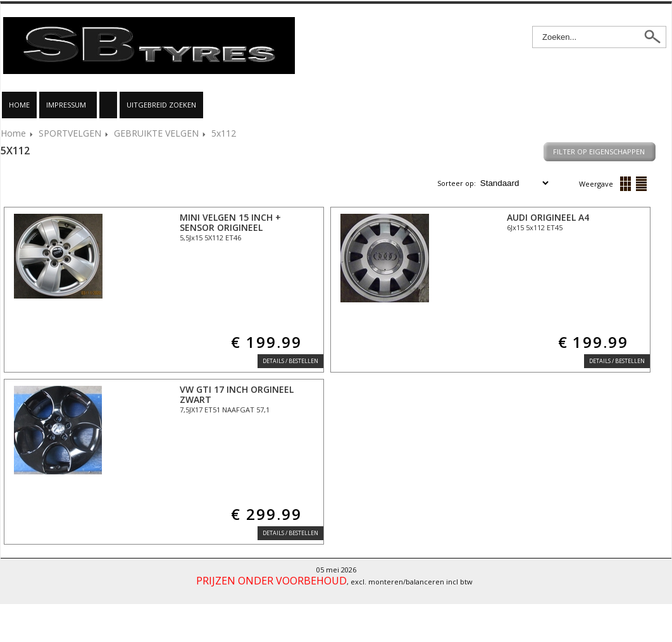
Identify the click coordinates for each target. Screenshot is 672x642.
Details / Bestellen (290, 361)
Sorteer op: (457, 183)
